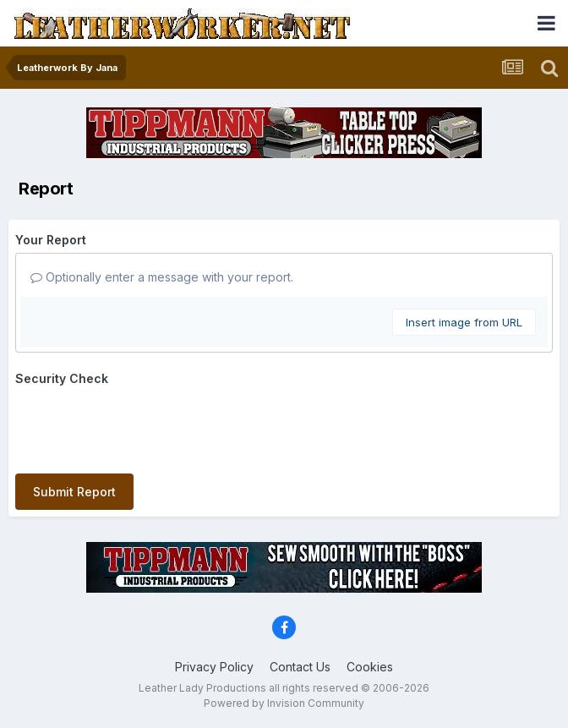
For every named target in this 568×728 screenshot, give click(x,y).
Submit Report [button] (74, 492)
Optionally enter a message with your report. (162, 277)
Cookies (370, 667)
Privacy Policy (214, 667)
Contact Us (300, 667)
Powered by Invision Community (284, 703)
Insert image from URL (464, 322)
